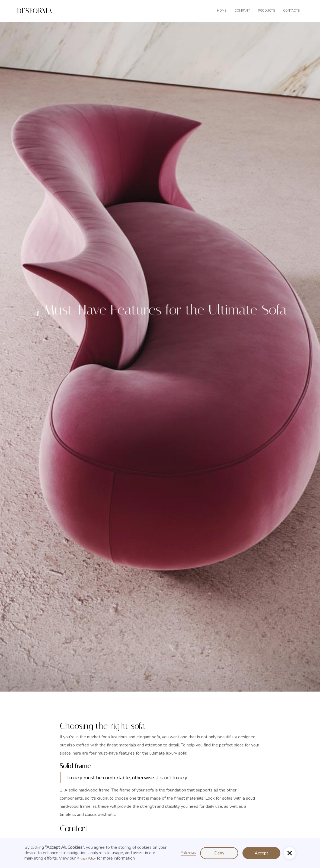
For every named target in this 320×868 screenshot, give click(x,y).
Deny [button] (219, 853)
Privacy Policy (86, 859)
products (266, 11)
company (242, 11)
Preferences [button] (188, 853)
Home (222, 11)
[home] (35, 11)
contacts (291, 11)
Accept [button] (261, 853)
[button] (203, 11)
